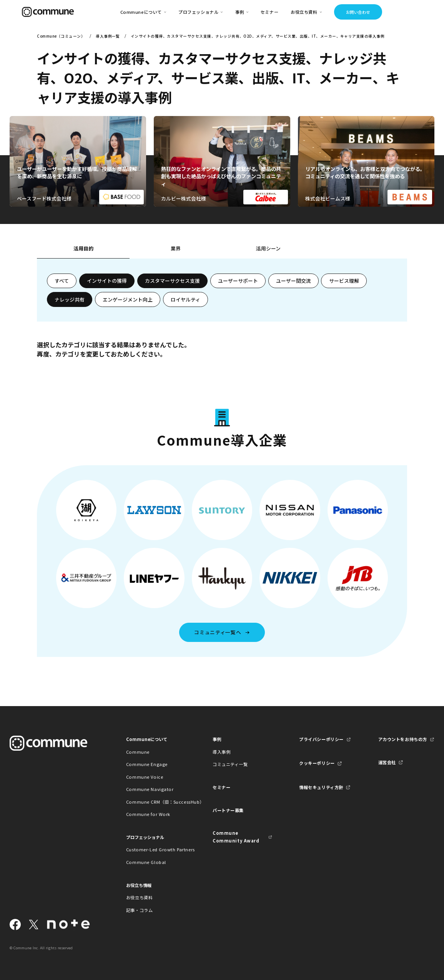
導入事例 (221, 752)
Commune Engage (147, 764)
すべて (62, 281)
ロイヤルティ (185, 299)
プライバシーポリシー (321, 739)
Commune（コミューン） (61, 36)
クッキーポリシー (317, 763)
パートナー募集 (228, 810)
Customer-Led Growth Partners (156, 849)
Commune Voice (145, 777)
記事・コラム (139, 910)
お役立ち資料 (139, 897)
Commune (138, 752)
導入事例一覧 (108, 36)
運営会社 (387, 762)
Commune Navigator (150, 789)
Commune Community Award (236, 837)
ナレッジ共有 (70, 299)
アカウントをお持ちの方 (403, 739)
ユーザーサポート (238, 281)
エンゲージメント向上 (128, 299)
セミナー (269, 12)
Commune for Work (148, 814)
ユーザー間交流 (294, 281)
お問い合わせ (358, 12)
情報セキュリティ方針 (321, 787)
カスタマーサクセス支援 (172, 281)
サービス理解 (344, 281)
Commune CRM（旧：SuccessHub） (156, 802)
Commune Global (146, 862)
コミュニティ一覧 (230, 764)
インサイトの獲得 (107, 281)
